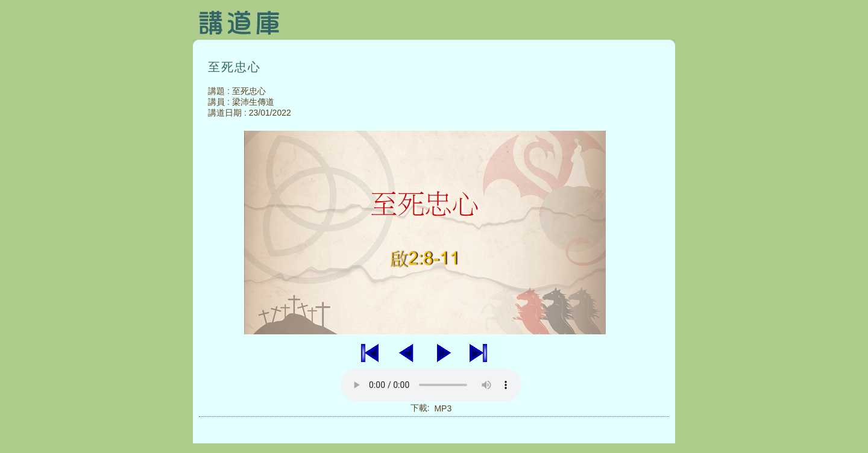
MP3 (443, 408)
